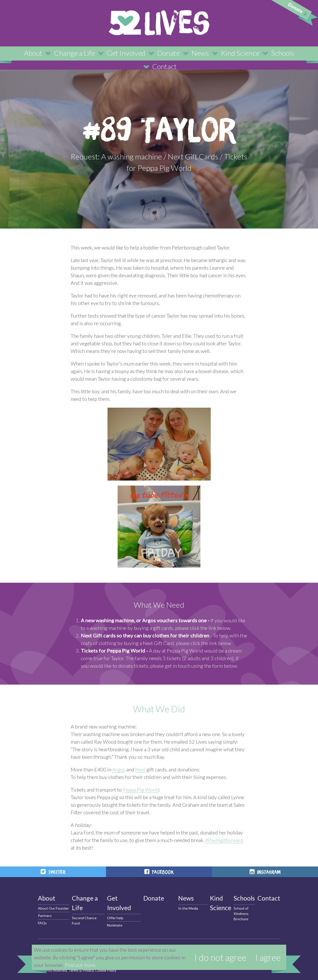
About (33, 53)
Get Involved (126, 53)
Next (140, 769)
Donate (168, 53)
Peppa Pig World (141, 790)
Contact (164, 66)
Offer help (115, 918)
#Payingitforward (224, 840)
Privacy (88, 970)
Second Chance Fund (84, 920)
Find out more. (81, 965)
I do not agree (220, 957)
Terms (73, 970)
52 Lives (159, 23)
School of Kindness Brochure (241, 914)
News (200, 53)
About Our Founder (53, 908)
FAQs (42, 923)
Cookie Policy (106, 970)
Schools (283, 53)
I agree (268, 957)
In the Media (188, 908)
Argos (119, 769)
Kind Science (240, 53)
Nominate (115, 925)
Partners (45, 916)
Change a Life (74, 53)
